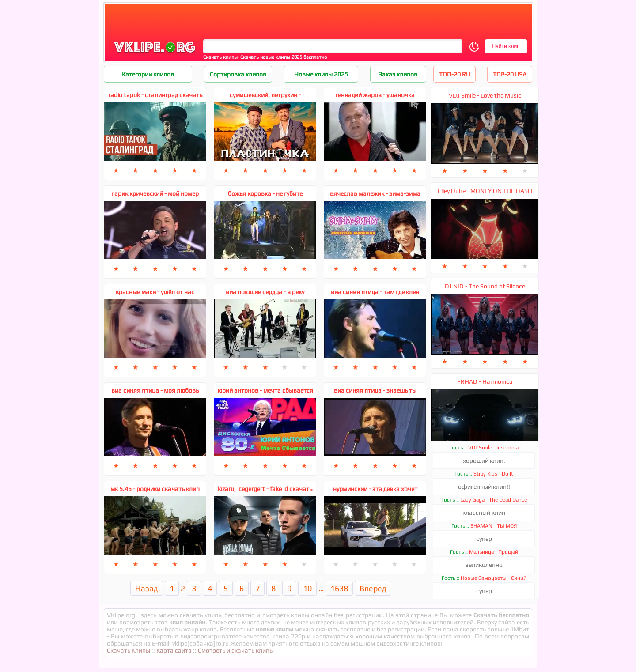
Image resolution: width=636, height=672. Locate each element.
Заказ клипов (398, 74)
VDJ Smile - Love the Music (485, 95)
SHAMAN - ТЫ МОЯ (494, 526)
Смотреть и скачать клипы (236, 650)
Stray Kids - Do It (493, 474)
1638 (339, 588)
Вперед (373, 588)
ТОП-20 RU (454, 74)
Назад (147, 588)
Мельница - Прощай (494, 552)
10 (307, 588)
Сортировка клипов (238, 74)
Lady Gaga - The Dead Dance (494, 500)
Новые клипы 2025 (321, 74)
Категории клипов (148, 74)
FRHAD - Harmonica (485, 381)
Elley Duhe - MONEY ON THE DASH (485, 191)
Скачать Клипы (129, 650)
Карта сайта (174, 650)
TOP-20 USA (510, 74)
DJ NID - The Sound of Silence (485, 286)
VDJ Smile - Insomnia (493, 448)
